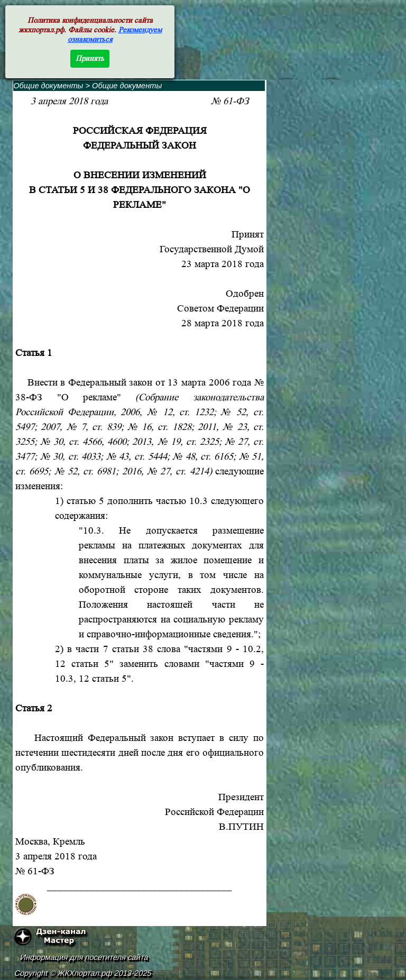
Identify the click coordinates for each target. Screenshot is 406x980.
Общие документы (48, 86)
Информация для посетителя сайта (85, 957)
